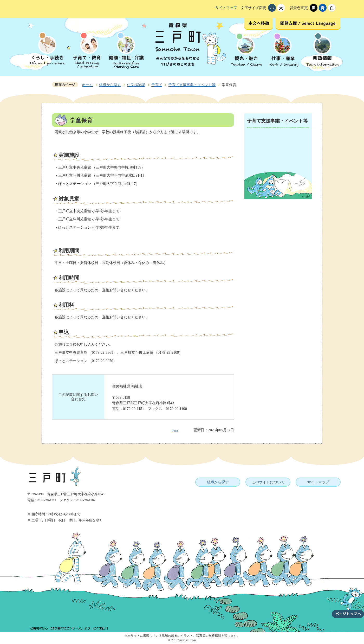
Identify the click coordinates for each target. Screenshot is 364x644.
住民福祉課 (136, 85)
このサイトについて (268, 482)
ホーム (87, 85)
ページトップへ (348, 600)
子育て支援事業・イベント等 (192, 85)
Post (175, 431)
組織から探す (110, 85)
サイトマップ (226, 8)
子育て (157, 85)
